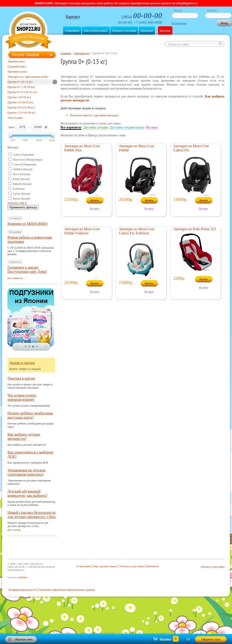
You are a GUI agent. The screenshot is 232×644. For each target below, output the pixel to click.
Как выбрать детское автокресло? (24, 436)
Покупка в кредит (21, 378)
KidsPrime (19, 189)
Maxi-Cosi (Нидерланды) (28, 160)
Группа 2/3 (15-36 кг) (21, 107)
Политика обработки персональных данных (67, 590)
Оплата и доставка (124, 30)
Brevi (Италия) (22, 174)
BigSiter (23, 577)
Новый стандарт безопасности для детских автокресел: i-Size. (32, 515)
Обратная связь (24, 639)
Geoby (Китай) (22, 194)
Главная (66, 53)
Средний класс (17, 66)
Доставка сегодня (96, 127)
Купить (95, 200)
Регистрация (179, 23)
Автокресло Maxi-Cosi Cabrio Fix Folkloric (136, 231)
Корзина (165, 30)
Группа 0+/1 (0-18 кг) (21, 87)
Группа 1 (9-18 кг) (19, 97)
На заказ (152, 127)
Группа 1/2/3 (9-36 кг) (21, 112)
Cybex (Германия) (23, 155)
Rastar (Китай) (21, 199)
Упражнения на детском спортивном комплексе (26, 472)
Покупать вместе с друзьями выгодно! (94, 115)
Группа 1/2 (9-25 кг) (20, 102)
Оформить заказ (211, 639)
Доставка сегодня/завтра (127, 127)
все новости (15, 278)
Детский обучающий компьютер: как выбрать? (27, 493)
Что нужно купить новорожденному (22, 397)
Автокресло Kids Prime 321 (195, 229)
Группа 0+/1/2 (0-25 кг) (22, 92)
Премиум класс (17, 72)
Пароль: (212, 10)
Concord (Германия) (25, 164)
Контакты (147, 30)
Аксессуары (15, 118)
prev (16, 347)
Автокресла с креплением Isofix (28, 77)
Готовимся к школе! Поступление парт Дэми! (27, 269)
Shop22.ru (28, 31)
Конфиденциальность (23, 590)
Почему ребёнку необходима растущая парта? (30, 415)
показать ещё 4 (17, 203)
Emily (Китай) (21, 179)
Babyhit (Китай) (22, 184)
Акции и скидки (22, 363)
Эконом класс (16, 61)
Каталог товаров (26, 54)
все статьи (14, 530)
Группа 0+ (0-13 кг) (20, 82)
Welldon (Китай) (22, 169)
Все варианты (71, 127)
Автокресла (82, 53)
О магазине (72, 30)
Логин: (178, 10)
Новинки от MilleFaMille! (28, 224)
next (46, 347)
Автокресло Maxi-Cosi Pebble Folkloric (82, 231)
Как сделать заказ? (96, 30)
